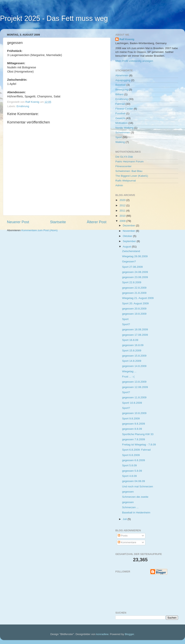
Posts (123, 536)
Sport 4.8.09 (129, 476)
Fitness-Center (124, 109)
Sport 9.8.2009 (131, 419)
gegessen (128, 492)
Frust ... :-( (128, 377)
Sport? (126, 324)
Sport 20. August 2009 (135, 303)
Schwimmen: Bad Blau (129, 171)
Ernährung (23, 106)
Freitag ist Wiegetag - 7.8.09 (139, 445)
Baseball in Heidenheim (136, 513)
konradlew (102, 634)
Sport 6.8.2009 (131, 455)
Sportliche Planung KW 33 (138, 434)
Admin (119, 185)
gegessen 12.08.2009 (135, 387)
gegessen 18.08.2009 (135, 329)
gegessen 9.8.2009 (134, 424)
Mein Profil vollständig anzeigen (134, 61)
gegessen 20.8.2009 (134, 309)
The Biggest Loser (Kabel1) (132, 176)
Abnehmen (122, 75)
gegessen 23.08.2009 (135, 277)
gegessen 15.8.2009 (134, 356)
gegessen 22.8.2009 (134, 288)
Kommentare (127, 542)
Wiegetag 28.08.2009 (135, 256)
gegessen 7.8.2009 (134, 439)
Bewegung (122, 90)
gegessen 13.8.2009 (134, 382)
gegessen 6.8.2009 (134, 460)
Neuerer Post (18, 222)
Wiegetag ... (129, 371)
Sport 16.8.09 (130, 340)
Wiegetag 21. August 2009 (138, 298)
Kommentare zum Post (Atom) (40, 230)
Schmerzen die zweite (135, 497)
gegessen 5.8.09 (132, 471)
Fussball (120, 113)
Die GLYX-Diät (124, 157)
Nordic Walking (124, 128)
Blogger (129, 634)
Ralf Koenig (127, 39)
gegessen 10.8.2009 (134, 413)
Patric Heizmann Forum (129, 161)
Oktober (128, 236)
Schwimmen (123, 132)
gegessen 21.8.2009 (134, 293)
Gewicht (120, 118)
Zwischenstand (131, 251)
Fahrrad (120, 104)
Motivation (122, 123)
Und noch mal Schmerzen (138, 486)
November (129, 231)
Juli (125, 519)
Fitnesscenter (123, 166)
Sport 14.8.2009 (132, 361)
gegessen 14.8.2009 (134, 366)
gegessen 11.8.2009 (134, 397)
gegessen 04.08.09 (134, 481)
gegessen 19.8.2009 (134, 314)
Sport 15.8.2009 (132, 351)
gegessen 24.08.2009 (135, 272)
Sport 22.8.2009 (132, 282)
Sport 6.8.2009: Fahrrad (136, 450)
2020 (123, 200)
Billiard (119, 94)
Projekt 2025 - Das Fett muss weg (54, 18)
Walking (120, 142)
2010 (123, 216)
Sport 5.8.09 (129, 465)
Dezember (129, 225)
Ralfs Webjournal (126, 181)
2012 (123, 205)
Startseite (58, 222)
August (127, 247)
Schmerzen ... (130, 507)
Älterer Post (97, 222)
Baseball (121, 85)
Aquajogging (123, 80)
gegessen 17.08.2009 (135, 335)
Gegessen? (129, 261)
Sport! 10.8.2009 (132, 403)
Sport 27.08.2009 (132, 267)
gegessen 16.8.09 (133, 345)
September (130, 241)
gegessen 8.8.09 (132, 429)
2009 (123, 221)
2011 (123, 211)
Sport (119, 137)
